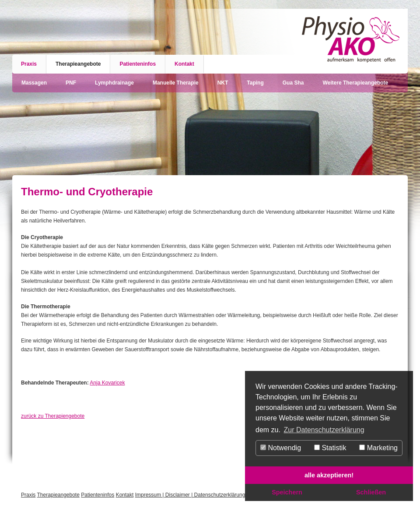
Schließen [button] (371, 492)
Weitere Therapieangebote (355, 83)
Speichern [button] (287, 492)
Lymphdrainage (114, 83)
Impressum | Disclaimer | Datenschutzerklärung (190, 495)
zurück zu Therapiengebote (53, 416)
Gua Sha (293, 83)
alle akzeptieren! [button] (329, 475)
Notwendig (281, 448)
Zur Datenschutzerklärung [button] (324, 430)
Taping (255, 83)
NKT (223, 83)
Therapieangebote (78, 64)
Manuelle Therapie (176, 83)
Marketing (378, 448)
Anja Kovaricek (107, 383)
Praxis (29, 64)
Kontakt (184, 64)
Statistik (330, 448)
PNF (71, 83)
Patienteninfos (138, 64)
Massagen (34, 83)
